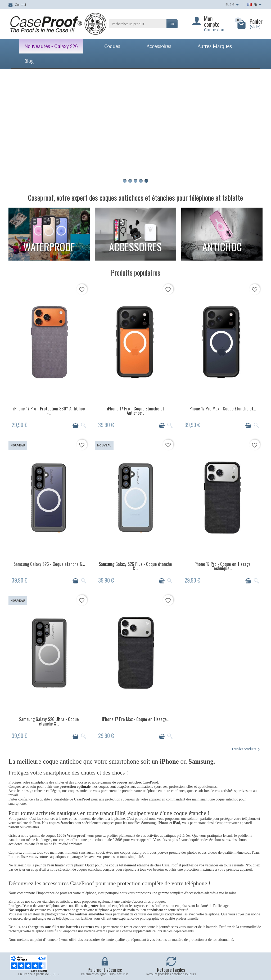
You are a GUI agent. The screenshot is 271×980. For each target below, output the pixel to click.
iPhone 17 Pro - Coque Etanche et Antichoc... (135, 411)
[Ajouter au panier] (75, 426)
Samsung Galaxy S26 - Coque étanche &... (49, 564)
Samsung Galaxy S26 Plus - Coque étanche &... (135, 566)
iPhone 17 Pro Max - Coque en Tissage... (135, 719)
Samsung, (149, 823)
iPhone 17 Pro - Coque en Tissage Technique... (222, 566)
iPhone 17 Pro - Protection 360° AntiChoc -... (49, 411)
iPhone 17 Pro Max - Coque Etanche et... (222, 408)
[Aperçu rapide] (84, 426)
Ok (172, 24)
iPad (177, 823)
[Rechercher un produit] (138, 24)
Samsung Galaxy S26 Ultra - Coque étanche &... (49, 721)
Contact (17, 5)
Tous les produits (245, 749)
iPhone (163, 823)
